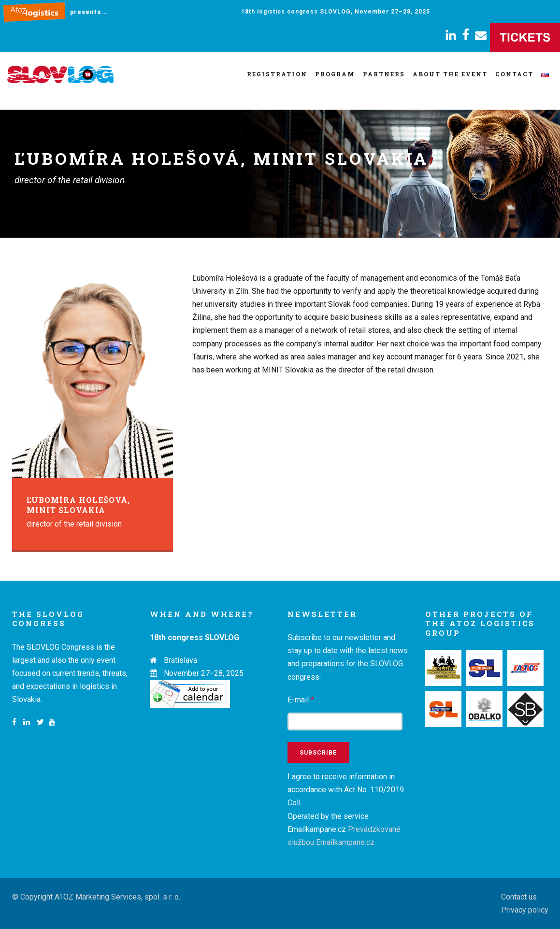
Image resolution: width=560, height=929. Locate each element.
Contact (514, 74)
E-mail (301, 700)
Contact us (519, 897)
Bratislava (180, 660)
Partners (384, 74)
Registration (277, 74)
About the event (450, 74)
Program (335, 74)
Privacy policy (525, 910)
